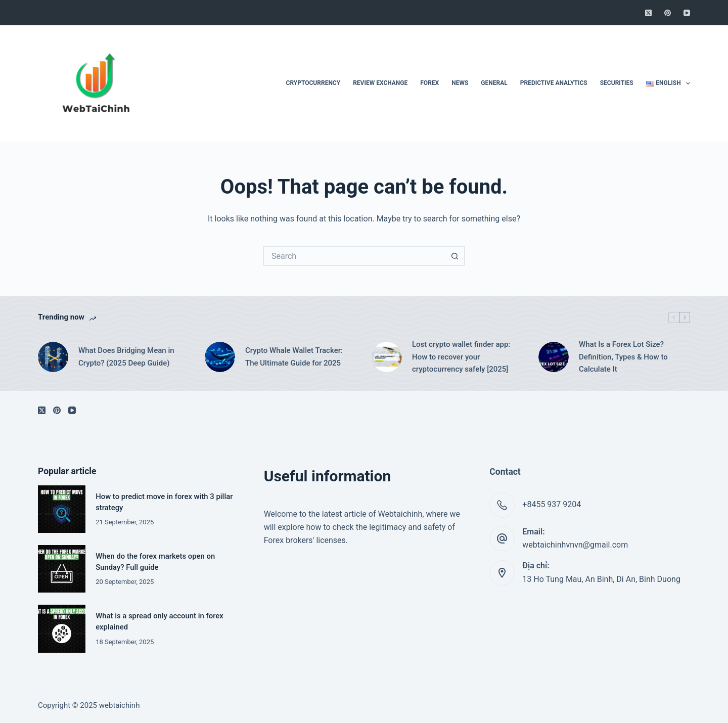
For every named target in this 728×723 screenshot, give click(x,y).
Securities (617, 83)
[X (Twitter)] (648, 13)
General (494, 83)
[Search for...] (354, 256)
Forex (429, 83)
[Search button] (455, 256)
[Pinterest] (668, 13)
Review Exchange (380, 83)
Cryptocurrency (313, 83)
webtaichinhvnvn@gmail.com (575, 545)
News (460, 83)
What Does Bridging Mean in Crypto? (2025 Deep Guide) (126, 357)
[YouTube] (687, 13)
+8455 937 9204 (552, 504)
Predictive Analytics (554, 83)
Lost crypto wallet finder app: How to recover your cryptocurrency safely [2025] (461, 357)
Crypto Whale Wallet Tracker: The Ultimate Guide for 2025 (294, 357)
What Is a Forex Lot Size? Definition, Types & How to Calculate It (623, 357)
